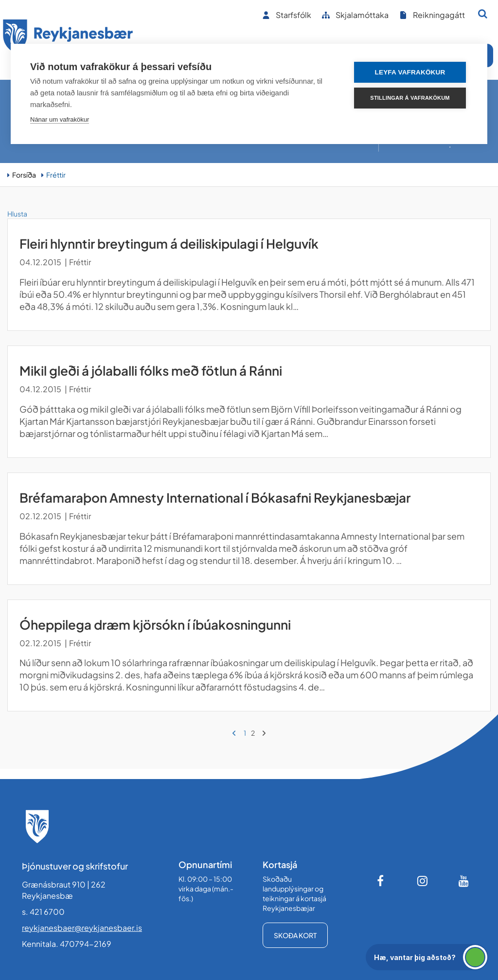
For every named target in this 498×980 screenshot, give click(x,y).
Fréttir (56, 175)
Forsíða (24, 175)
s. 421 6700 (43, 912)
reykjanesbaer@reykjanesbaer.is (82, 928)
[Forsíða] (68, 38)
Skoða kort (295, 935)
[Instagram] (423, 881)
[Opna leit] (483, 14)
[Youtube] (464, 881)
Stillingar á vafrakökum (410, 98)
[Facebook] (381, 881)
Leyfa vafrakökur (410, 72)
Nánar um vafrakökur (60, 119)
